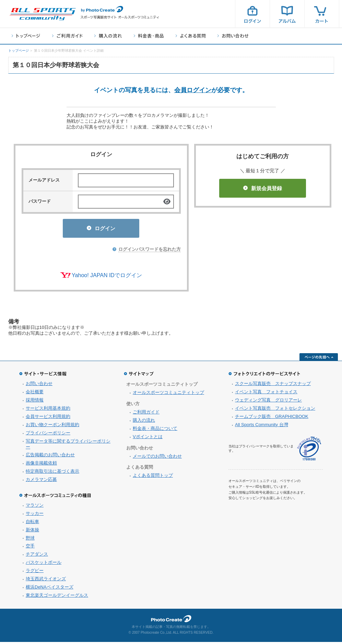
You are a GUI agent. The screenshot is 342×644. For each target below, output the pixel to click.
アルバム (287, 14)
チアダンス (37, 556)
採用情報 (35, 402)
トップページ (26, 36)
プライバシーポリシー (48, 435)
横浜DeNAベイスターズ (50, 589)
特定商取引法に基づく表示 (52, 473)
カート (322, 14)
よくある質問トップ (153, 477)
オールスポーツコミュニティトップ (168, 394)
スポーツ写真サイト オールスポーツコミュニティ (43, 14)
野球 (30, 540)
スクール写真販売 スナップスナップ (273, 386)
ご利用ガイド (67, 36)
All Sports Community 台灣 (262, 427)
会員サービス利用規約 (48, 418)
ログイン (252, 14)
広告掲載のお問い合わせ (50, 457)
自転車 (32, 524)
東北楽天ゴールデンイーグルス (57, 597)
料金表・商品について (155, 430)
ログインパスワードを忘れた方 (150, 251)
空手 (30, 548)
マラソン (35, 507)
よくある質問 (191, 36)
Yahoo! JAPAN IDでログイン (107, 277)
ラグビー (35, 573)
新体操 (32, 532)
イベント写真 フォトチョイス (266, 394)
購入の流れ (108, 36)
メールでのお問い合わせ (157, 458)
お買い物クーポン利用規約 (52, 427)
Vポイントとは (148, 439)
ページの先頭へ (319, 359)
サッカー (35, 515)
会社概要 (35, 394)
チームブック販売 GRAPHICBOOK (272, 418)
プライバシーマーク (309, 451)
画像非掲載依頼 (41, 465)
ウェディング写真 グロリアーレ (268, 402)
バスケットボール (44, 564)
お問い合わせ (233, 36)
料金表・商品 (149, 36)
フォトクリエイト (171, 621)
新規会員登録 (263, 188)
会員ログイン (193, 90)
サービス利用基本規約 (48, 410)
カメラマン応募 (41, 481)
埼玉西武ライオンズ (46, 581)
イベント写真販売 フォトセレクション (275, 410)
